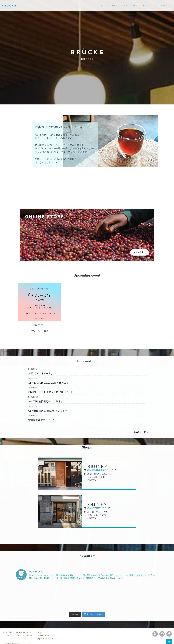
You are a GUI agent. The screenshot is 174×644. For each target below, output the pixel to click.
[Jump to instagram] (162, 634)
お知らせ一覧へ (141, 432)
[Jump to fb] (169, 634)
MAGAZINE (150, 5)
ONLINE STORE (108, 5)
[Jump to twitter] (155, 634)
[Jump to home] (9, 5)
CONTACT (166, 5)
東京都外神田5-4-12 (97, 508)
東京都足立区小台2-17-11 (100, 470)
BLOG (136, 5)
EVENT (125, 5)
